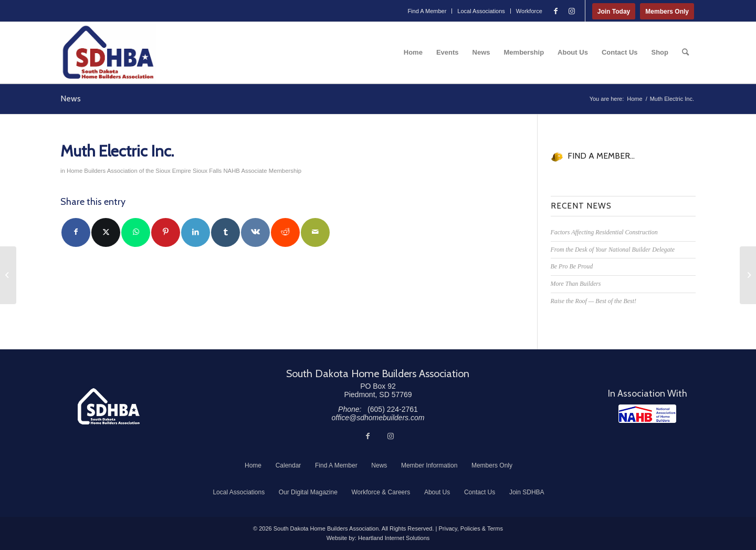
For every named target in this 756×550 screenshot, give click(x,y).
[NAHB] (647, 414)
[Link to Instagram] (572, 11)
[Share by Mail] (315, 232)
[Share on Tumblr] (225, 232)
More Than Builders (576, 284)
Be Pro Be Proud (572, 266)
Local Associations (481, 11)
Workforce (529, 11)
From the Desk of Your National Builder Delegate (613, 250)
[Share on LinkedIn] (196, 232)
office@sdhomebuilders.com (378, 418)
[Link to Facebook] (556, 11)
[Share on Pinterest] (166, 232)
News (71, 98)
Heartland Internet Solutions (394, 538)
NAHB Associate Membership (262, 171)
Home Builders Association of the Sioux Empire (129, 171)
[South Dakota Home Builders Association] (108, 53)
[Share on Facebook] (76, 232)
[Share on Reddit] (285, 232)
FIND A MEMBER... (601, 156)
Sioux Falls (207, 171)
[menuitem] (427, 11)
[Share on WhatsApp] (136, 232)
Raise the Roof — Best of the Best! (594, 301)
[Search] (685, 53)
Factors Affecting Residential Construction (604, 232)
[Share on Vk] (255, 232)
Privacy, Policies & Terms (470, 528)
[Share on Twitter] (106, 232)
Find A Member (427, 11)
